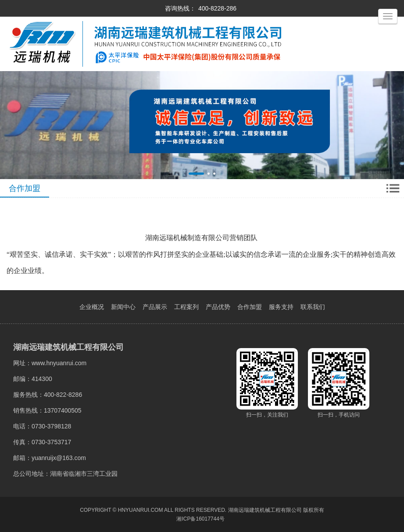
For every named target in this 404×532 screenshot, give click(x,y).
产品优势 (218, 307)
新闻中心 (123, 307)
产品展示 (155, 307)
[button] (196, 174)
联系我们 (313, 307)
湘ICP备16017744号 (200, 519)
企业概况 (92, 307)
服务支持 (281, 307)
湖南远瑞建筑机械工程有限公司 (265, 510)
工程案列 (186, 307)
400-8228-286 (217, 8)
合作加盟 (250, 307)
